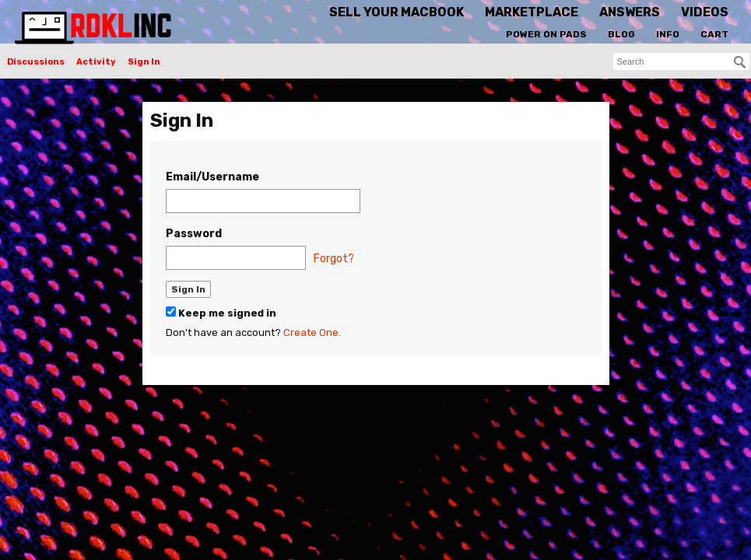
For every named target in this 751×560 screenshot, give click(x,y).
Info (668, 34)
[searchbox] (681, 61)
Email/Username (212, 177)
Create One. (312, 332)
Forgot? (334, 259)
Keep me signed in (221, 313)
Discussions (36, 62)
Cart (714, 34)
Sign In (144, 62)
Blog (621, 34)
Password (194, 234)
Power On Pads (546, 34)
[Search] (740, 62)
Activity (96, 62)
